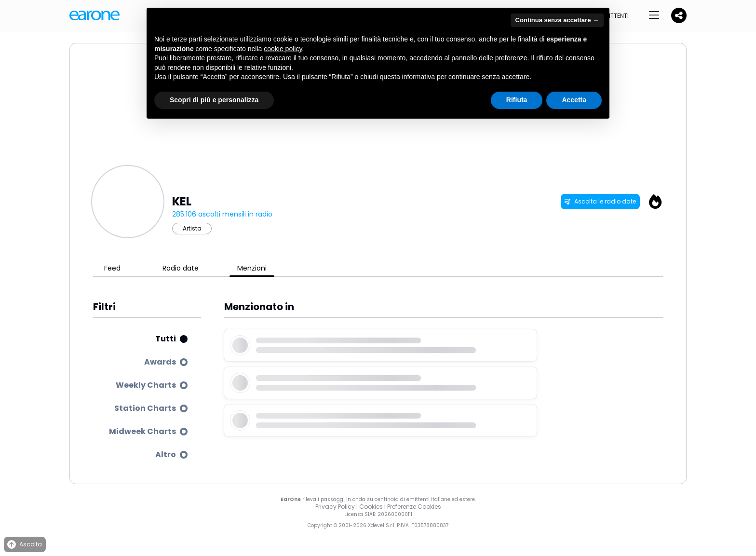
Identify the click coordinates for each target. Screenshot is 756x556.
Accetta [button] (574, 100)
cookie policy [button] (283, 49)
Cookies (371, 507)
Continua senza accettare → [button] (557, 20)
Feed (112, 268)
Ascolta (24, 545)
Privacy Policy (335, 507)
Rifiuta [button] (517, 100)
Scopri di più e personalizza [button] (214, 100)
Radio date (181, 268)
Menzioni (252, 268)
